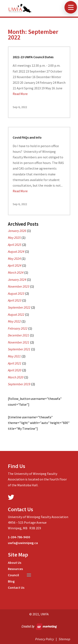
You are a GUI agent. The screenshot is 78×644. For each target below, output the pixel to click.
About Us (15, 563)
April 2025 (15, 245)
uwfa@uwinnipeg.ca (23, 543)
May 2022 (14, 321)
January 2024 (17, 280)
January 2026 (17, 231)
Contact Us (16, 588)
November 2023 (19, 286)
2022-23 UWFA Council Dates (33, 57)
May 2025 (14, 238)
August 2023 (16, 293)
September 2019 (19, 384)
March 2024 (16, 272)
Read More (20, 94)
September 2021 (19, 349)
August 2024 (16, 251)
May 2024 (14, 259)
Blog (11, 582)
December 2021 (19, 335)
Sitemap (64, 639)
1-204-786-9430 (19, 537)
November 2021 (19, 342)
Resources (15, 569)
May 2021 (14, 356)
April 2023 (15, 300)
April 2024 (15, 265)
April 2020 (15, 370)
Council (13, 575)
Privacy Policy (45, 639)
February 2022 (18, 328)
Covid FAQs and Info (27, 137)
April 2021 (15, 363)
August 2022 (16, 314)
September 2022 (19, 307)
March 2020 (16, 377)
